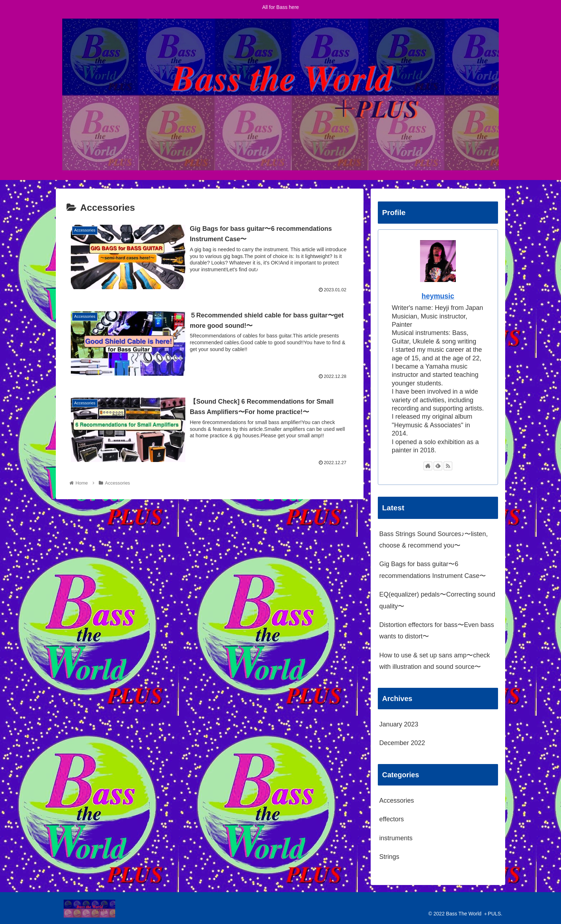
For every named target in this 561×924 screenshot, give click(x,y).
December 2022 (402, 743)
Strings (389, 857)
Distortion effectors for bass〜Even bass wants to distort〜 (437, 631)
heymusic (438, 296)
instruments (396, 838)
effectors (392, 819)
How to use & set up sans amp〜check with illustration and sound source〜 (435, 661)
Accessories (397, 801)
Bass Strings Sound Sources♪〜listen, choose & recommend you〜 (433, 540)
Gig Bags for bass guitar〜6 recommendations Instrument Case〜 (433, 570)
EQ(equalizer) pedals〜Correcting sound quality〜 (437, 600)
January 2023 (399, 724)
